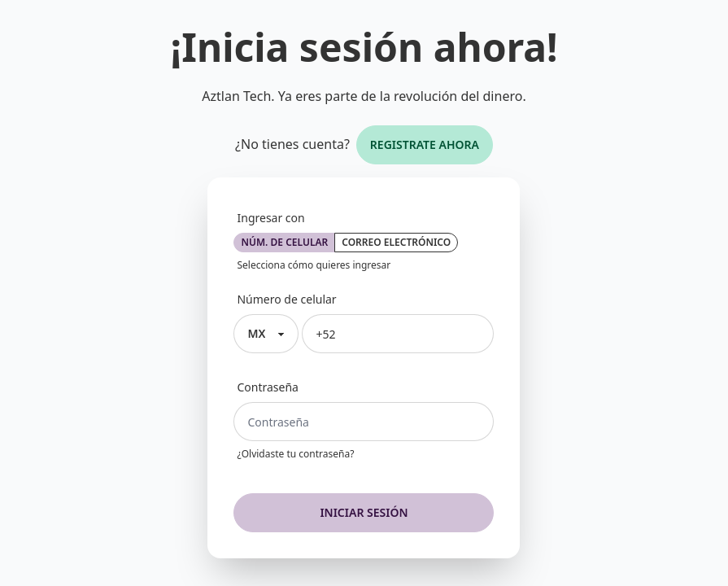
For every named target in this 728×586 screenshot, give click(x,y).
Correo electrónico (396, 242)
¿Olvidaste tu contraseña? (295, 454)
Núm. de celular (284, 242)
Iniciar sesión (364, 512)
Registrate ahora (425, 144)
